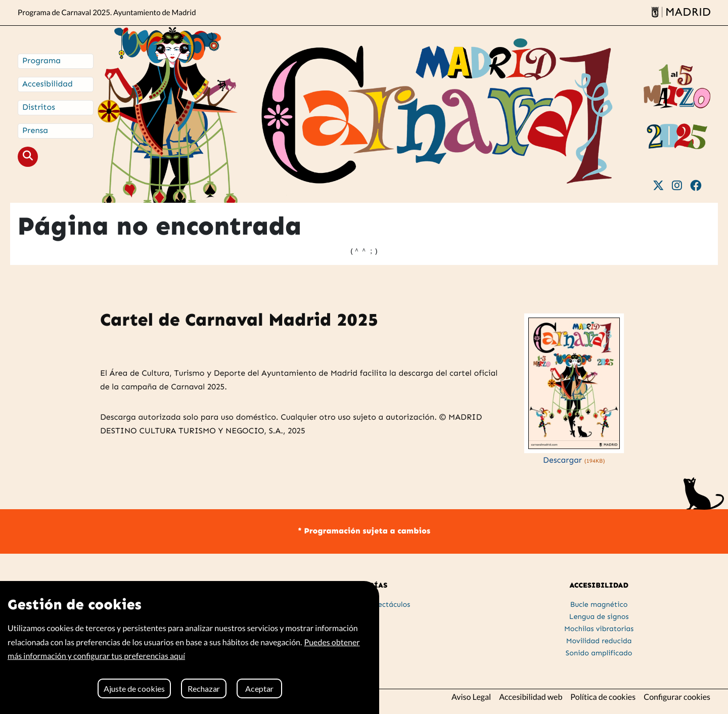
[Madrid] (681, 13)
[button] (28, 157)
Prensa (35, 131)
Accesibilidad (48, 84)
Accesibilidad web (531, 697)
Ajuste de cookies (134, 688)
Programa (41, 61)
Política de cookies (603, 697)
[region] (190, 648)
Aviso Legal (471, 697)
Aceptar (259, 688)
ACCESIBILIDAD (599, 585)
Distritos (39, 107)
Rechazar (204, 688)
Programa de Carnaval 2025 (107, 13)
